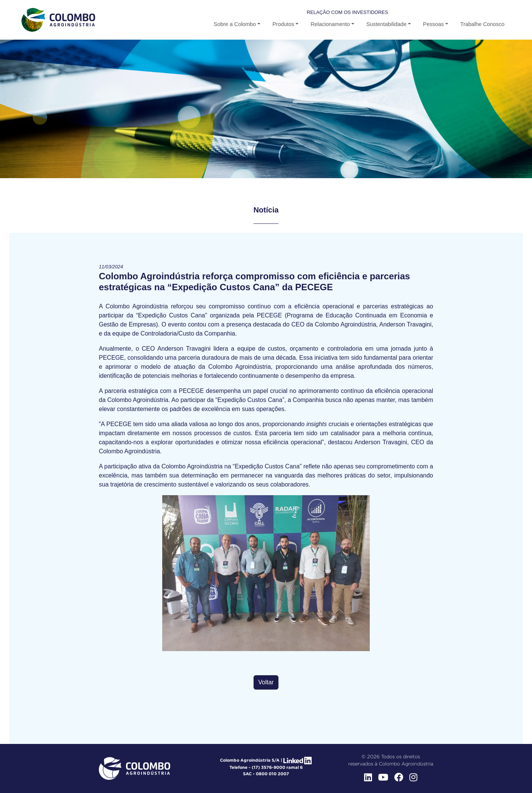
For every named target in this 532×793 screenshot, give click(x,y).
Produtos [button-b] (283, 24)
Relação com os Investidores (347, 12)
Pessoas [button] (433, 24)
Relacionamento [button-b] (330, 24)
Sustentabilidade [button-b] (386, 24)
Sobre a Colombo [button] (235, 24)
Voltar (266, 682)
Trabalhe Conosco (482, 24)
